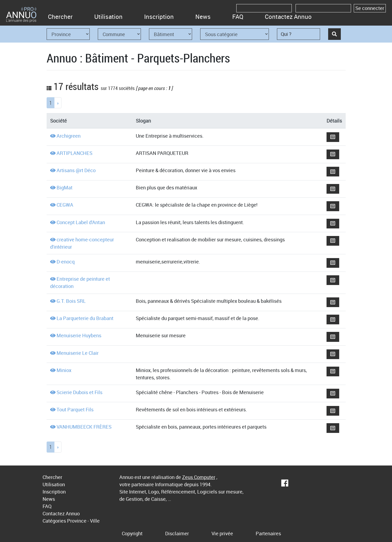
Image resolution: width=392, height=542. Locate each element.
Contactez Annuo (288, 17)
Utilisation (108, 17)
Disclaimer (177, 533)
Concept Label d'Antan (81, 222)
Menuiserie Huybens (79, 335)
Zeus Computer (199, 477)
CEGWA (65, 205)
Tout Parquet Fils (75, 409)
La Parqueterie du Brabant (85, 318)
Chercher (60, 17)
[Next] (58, 103)
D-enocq (66, 262)
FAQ (238, 17)
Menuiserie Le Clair (78, 353)
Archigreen (69, 136)
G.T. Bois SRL (71, 301)
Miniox (64, 370)
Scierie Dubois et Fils (79, 392)
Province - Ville (83, 521)
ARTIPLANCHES (74, 153)
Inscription (159, 17)
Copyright (132, 533)
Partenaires (268, 533)
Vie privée (222, 533)
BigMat (65, 187)
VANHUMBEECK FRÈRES (84, 427)
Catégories (54, 521)
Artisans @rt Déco (76, 170)
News (203, 17)
